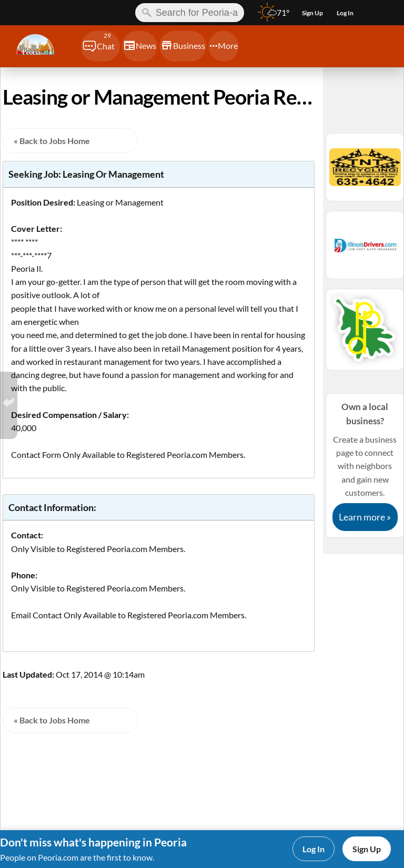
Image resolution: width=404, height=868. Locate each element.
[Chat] (100, 46)
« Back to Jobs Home (52, 141)
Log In (314, 849)
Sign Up (367, 849)
